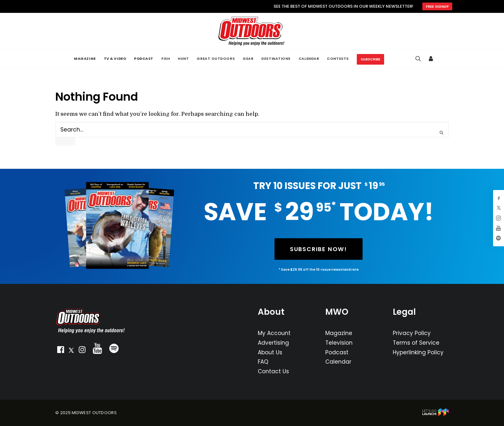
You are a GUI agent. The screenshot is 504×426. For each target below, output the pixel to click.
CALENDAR (309, 59)
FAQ (263, 362)
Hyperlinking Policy (418, 352)
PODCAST (144, 59)
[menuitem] (85, 59)
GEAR (248, 59)
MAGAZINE (85, 59)
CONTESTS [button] (338, 59)
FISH (166, 59)
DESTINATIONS (276, 59)
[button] (60, 351)
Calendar (338, 362)
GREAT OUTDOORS (216, 59)
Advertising (273, 343)
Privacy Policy (412, 333)
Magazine (339, 333)
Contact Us (273, 371)
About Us (270, 352)
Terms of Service (416, 343)
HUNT (183, 59)
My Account (274, 333)
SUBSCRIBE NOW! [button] (319, 249)
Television (339, 343)
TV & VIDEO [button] (115, 59)
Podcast (337, 352)
